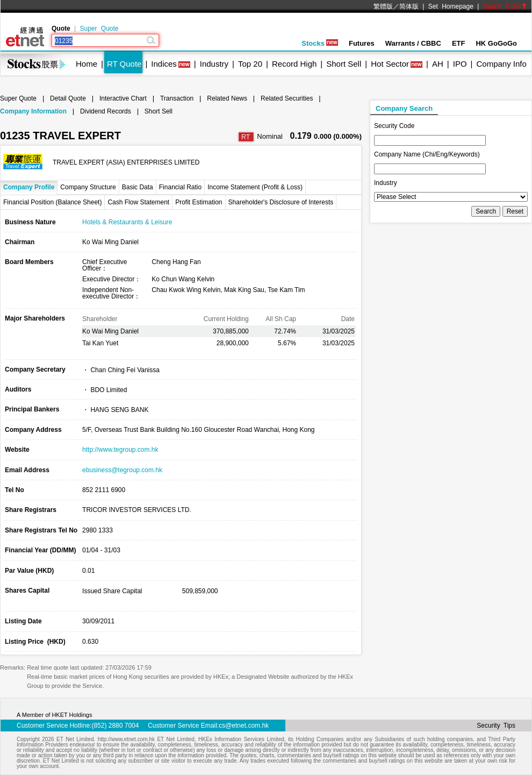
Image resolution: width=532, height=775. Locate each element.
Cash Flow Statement (138, 202)
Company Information (33, 111)
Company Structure (88, 187)
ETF (459, 43)
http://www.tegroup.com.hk (120, 450)
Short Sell (344, 64)
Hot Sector (390, 64)
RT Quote (124, 64)
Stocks (320, 43)
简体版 (409, 6)
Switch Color (505, 6)
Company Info (501, 64)
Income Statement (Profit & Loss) (255, 187)
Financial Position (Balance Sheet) (52, 202)
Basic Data (138, 187)
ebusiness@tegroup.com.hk (122, 470)
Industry (214, 64)
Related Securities (287, 98)
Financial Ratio (180, 187)
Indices (164, 64)
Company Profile (29, 187)
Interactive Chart (123, 98)
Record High (294, 64)
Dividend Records (106, 111)
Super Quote (99, 29)
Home (87, 64)
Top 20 (250, 64)
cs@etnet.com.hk (244, 726)
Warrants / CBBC (413, 43)
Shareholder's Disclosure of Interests (281, 202)
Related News (227, 98)
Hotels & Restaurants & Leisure (127, 222)
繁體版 (383, 6)
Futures (362, 43)
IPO (460, 64)
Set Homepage (451, 6)
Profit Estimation (199, 202)
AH (438, 64)
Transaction (177, 98)
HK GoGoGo (496, 43)
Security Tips (496, 726)
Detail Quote (68, 98)
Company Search (404, 108)
